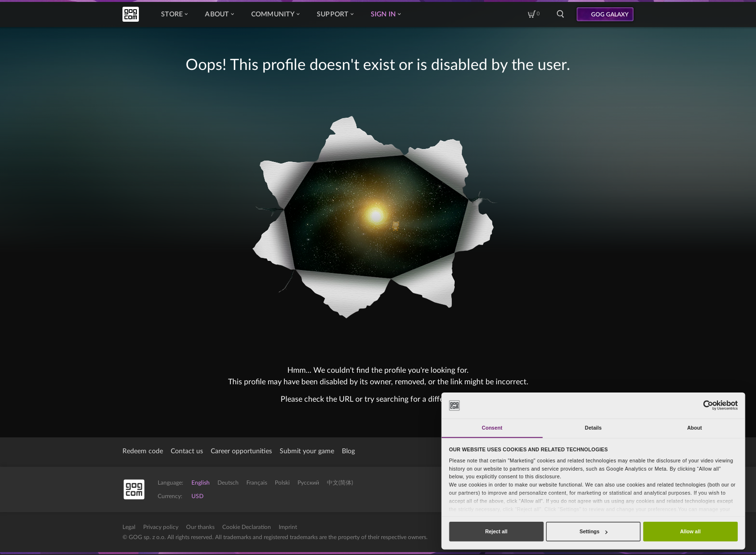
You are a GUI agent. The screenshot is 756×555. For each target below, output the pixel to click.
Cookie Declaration (247, 527)
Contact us (187, 451)
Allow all (690, 531)
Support (335, 14)
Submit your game (307, 451)
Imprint (288, 527)
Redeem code (143, 451)
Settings (594, 531)
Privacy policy (161, 527)
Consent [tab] (492, 428)
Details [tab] (593, 428)
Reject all (496, 531)
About (219, 14)
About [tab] (695, 428)
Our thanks (200, 527)
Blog (348, 451)
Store (174, 14)
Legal (129, 527)
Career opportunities (241, 451)
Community (275, 14)
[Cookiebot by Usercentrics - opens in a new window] (708, 405)
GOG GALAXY (610, 14)
